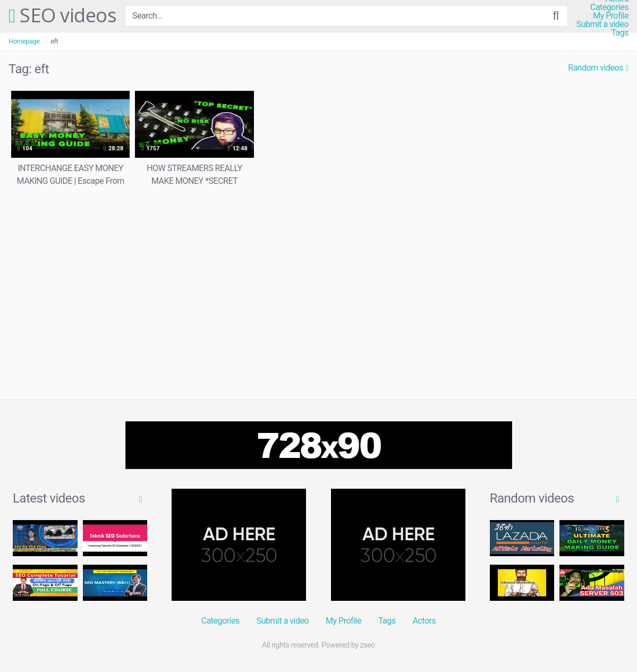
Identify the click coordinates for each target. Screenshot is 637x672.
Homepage (24, 41)
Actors (424, 621)
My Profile (611, 16)
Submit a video (602, 24)
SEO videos (62, 16)
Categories (609, 7)
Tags (620, 33)
